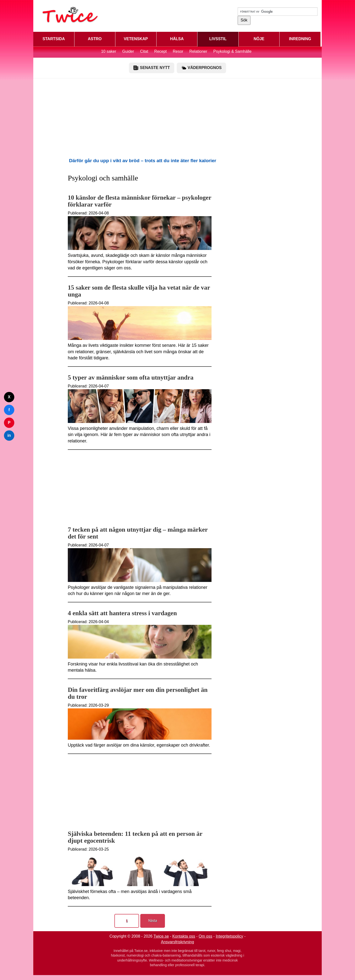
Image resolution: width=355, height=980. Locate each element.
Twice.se (161, 936)
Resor (178, 51)
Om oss (205, 936)
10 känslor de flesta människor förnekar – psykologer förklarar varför (140, 201)
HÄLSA (177, 39)
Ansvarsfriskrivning (177, 942)
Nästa (153, 920)
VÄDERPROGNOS (201, 68)
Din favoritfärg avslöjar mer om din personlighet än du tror (138, 693)
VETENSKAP (136, 39)
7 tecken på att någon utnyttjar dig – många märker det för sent (138, 533)
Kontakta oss (184, 936)
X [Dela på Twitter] (9, 397)
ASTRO (95, 39)
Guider (128, 51)
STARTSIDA (54, 39)
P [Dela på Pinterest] (9, 423)
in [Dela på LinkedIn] (9, 435)
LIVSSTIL (218, 39)
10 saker (109, 51)
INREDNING (300, 39)
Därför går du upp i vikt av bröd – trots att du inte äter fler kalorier (143, 161)
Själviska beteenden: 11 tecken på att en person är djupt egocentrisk (135, 837)
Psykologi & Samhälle (232, 51)
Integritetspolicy (229, 936)
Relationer (198, 51)
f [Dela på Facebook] (9, 410)
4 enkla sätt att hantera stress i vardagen (122, 613)
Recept (161, 51)
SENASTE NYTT (152, 68)
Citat (144, 51)
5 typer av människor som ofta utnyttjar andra (131, 377)
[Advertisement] (177, 118)
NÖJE (259, 39)
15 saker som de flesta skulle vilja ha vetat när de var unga (139, 291)
